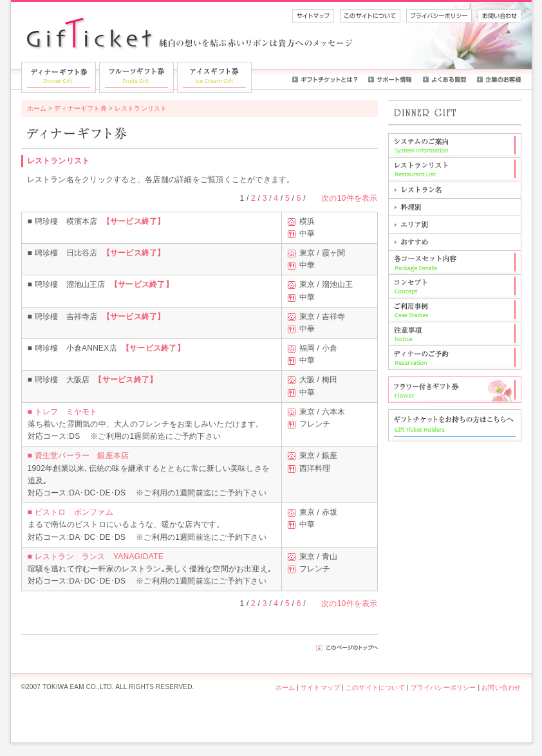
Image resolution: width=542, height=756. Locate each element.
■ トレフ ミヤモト (63, 412)
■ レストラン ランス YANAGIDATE (96, 557)
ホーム (37, 108)
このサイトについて (375, 687)
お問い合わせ (501, 687)
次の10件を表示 (349, 198)
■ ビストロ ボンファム (70, 512)
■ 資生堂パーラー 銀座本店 (79, 456)
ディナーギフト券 (80, 108)
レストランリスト (141, 108)
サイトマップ (320, 687)
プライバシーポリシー (444, 687)
